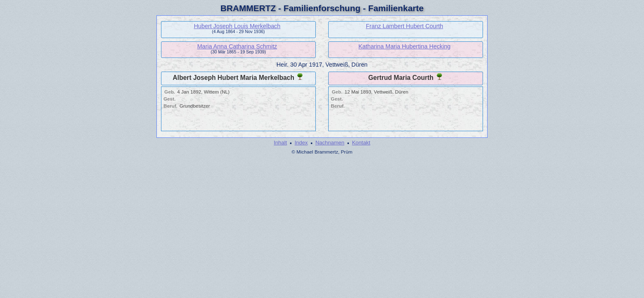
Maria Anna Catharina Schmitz (237, 46)
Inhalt (280, 143)
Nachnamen (330, 143)
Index (301, 143)
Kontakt (361, 143)
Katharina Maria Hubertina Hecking (405, 46)
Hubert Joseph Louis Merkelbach (237, 26)
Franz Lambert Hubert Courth (405, 26)
